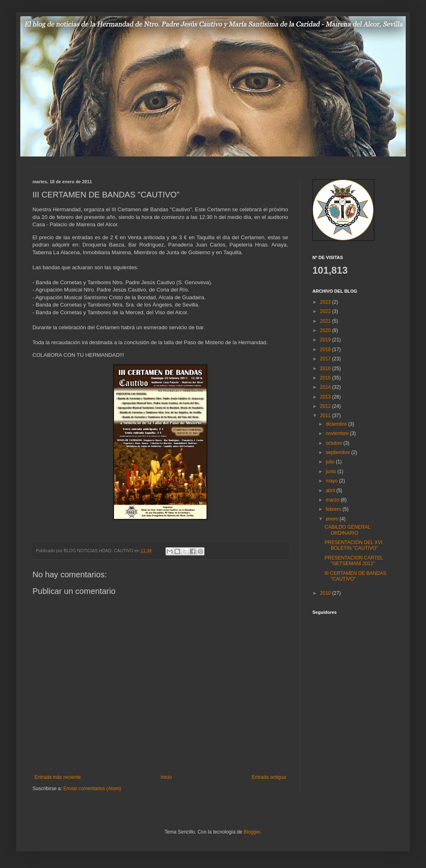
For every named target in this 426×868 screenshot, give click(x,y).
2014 (326, 387)
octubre (335, 443)
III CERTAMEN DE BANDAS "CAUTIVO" (355, 576)
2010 (326, 593)
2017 (326, 359)
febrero (334, 509)
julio (331, 462)
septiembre (339, 452)
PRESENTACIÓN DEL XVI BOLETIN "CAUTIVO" (354, 545)
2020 (326, 330)
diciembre (337, 424)
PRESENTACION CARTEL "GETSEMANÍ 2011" (354, 561)
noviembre (338, 433)
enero (333, 519)
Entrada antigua (269, 777)
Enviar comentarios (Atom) (92, 789)
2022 (326, 311)
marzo (333, 500)
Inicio (166, 777)
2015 (326, 378)
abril (331, 491)
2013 (326, 397)
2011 (326, 416)
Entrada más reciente (58, 777)
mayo (332, 481)
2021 (326, 321)
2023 (326, 302)
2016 (326, 369)
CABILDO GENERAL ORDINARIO (347, 530)
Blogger (252, 832)
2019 (326, 340)
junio (332, 472)
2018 (326, 349)
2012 (326, 406)
